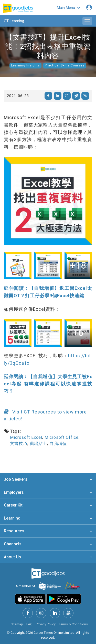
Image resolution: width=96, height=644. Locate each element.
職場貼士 (38, 444)
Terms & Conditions (73, 624)
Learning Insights (25, 65)
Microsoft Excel (26, 437)
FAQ (29, 624)
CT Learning (14, 21)
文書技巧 (19, 444)
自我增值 (58, 444)
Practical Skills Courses (65, 65)
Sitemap (17, 624)
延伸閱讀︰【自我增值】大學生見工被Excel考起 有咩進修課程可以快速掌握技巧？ (48, 384)
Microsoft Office (62, 437)
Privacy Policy (46, 624)
